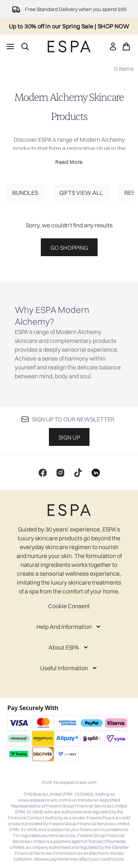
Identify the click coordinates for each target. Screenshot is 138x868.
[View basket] (126, 46)
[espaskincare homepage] (69, 46)
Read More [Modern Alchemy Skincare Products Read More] (69, 162)
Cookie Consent (69, 606)
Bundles (25, 193)
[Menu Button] (10, 46)
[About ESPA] (69, 647)
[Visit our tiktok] (78, 473)
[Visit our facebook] (43, 473)
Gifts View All (81, 193)
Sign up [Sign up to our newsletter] (69, 437)
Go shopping (69, 248)
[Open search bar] (25, 46)
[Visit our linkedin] (96, 473)
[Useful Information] (69, 668)
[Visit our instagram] (60, 473)
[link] (113, 46)
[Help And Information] (69, 627)
